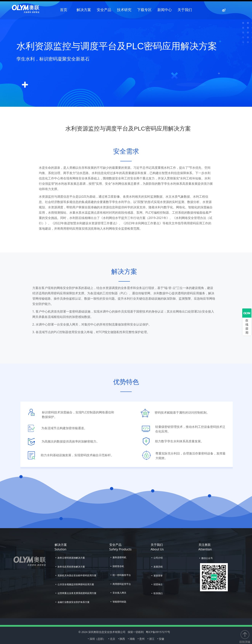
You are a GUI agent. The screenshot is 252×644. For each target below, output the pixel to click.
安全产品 (104, 10)
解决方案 (84, 10)
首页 (64, 10)
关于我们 (185, 10)
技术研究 (124, 10)
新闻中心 (165, 10)
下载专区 (144, 10)
